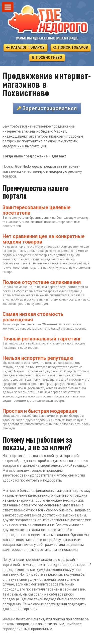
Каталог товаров (25, 47)
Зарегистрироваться (47, 108)
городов (80, 343)
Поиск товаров (71, 47)
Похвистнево (47, 57)
